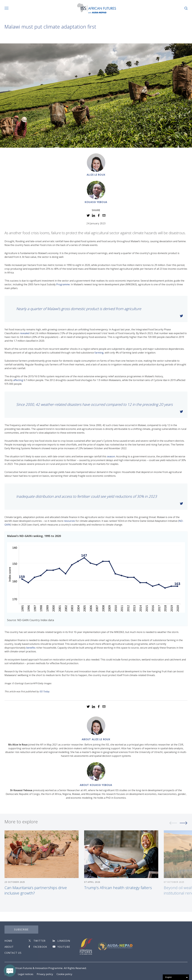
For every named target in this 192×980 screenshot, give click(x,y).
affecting (18, 380)
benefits (31, 648)
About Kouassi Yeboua (96, 785)
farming (99, 353)
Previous (173, 826)
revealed (25, 333)
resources (69, 521)
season (111, 456)
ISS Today (44, 691)
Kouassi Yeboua (96, 202)
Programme (63, 284)
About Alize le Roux (96, 739)
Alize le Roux (96, 175)
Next (183, 826)
